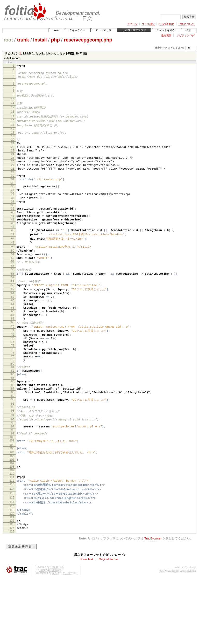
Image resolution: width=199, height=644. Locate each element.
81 (13, 411)
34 (13, 206)
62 (13, 327)
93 (13, 461)
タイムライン (77, 30)
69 (13, 358)
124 (12, 590)
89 (13, 445)
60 (13, 318)
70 (13, 363)
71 (13, 367)
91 (13, 453)
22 (13, 155)
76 (13, 390)
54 (13, 293)
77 (13, 394)
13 (13, 116)
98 (13, 482)
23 (13, 160)
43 (13, 245)
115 (12, 551)
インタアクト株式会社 (65, 636)
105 (12, 510)
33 (13, 202)
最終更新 (166, 35)
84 (13, 424)
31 (13, 194)
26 (13, 173)
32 (13, 198)
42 (13, 240)
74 (13, 381)
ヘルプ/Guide (166, 24)
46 (13, 257)
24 (13, 164)
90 (13, 448)
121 (12, 578)
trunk (23, 40)
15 (13, 126)
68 (13, 354)
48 (13, 266)
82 (13, 415)
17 (13, 135)
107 (12, 518)
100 (12, 490)
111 (12, 533)
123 (12, 586)
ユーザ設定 (148, 24)
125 (12, 595)
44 (13, 249)
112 (12, 537)
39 (13, 227)
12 (13, 112)
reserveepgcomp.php (88, 40)
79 (13, 403)
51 (13, 280)
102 (12, 498)
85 (13, 427)
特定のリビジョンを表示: (169, 48)
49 (13, 271)
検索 (188, 30)
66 (13, 345)
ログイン (132, 24)
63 (13, 332)
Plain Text (87, 622)
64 (13, 336)
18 (13, 139)
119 (12, 569)
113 (12, 542)
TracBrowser (153, 602)
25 (13, 168)
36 (13, 215)
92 (13, 456)
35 (13, 210)
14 (13, 121)
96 (13, 474)
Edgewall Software (50, 633)
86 (13, 432)
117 (12, 560)
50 (13, 275)
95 (13, 470)
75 (13, 385)
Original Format (109, 622)
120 (12, 574)
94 (13, 465)
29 (13, 186)
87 (13, 436)
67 (13, 349)
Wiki (56, 30)
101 (12, 493)
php (55, 40)
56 (13, 301)
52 (13, 284)
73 (13, 376)
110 (12, 529)
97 (13, 478)
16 (13, 130)
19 (13, 143)
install (40, 40)
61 (13, 323)
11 (13, 107)
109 (12, 526)
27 (13, 177)
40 (13, 232)
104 (12, 506)
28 (13, 182)
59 (13, 314)
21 (13, 151)
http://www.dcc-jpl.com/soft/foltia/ (178, 634)
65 (13, 341)
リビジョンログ (186, 35)
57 (13, 306)
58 (13, 309)
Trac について (186, 24)
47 (13, 262)
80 (13, 407)
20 (13, 146)
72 (13, 372)
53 (13, 289)
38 (13, 224)
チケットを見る (166, 30)
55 (13, 297)
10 (13, 104)
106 (12, 514)
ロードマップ (104, 30)
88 (13, 440)
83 (13, 419)
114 (12, 546)
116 (12, 556)
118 (12, 565)
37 (13, 219)
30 (13, 189)
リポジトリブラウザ (134, 30)
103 (12, 501)
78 (13, 398)
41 (13, 236)
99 (13, 486)
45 (13, 253)
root (8, 40)
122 (12, 581)
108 (12, 522)
